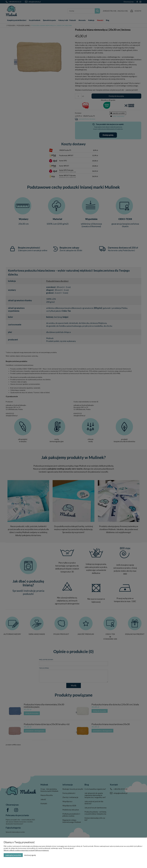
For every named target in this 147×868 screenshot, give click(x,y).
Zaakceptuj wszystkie (13, 855)
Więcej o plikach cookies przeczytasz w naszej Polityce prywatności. (26, 850)
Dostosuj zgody (30, 855)
